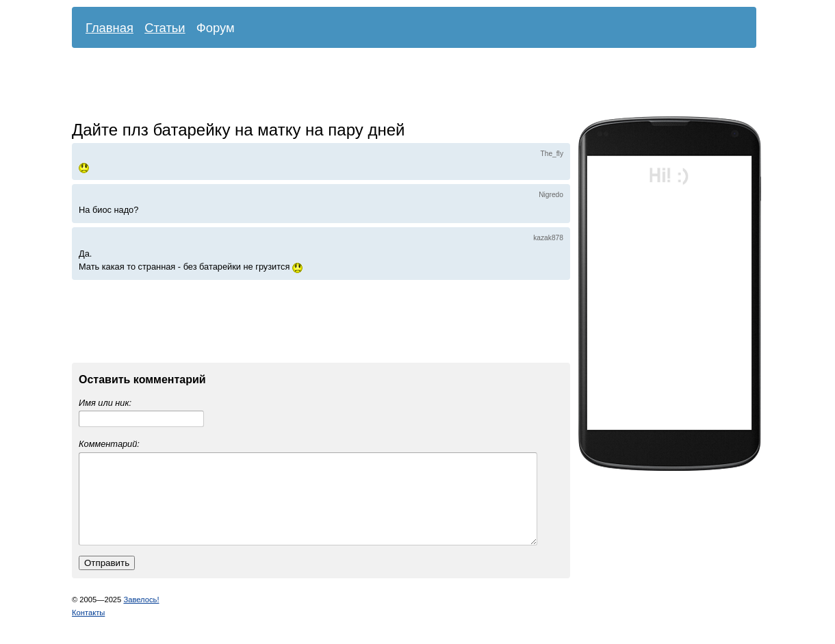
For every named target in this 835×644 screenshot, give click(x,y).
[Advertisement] (404, 86)
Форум (216, 28)
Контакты (88, 629)
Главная (110, 28)
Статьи (165, 28)
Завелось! (141, 616)
